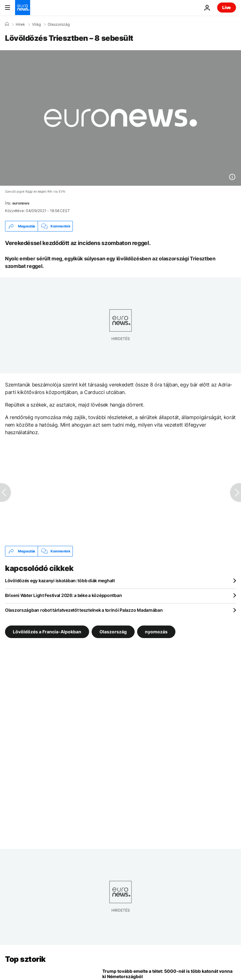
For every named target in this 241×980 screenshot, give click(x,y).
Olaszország (59, 24)
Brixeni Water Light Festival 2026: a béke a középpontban (63, 595)
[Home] (7, 24)
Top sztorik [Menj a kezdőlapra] (25, 959)
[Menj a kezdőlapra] (23, 8)
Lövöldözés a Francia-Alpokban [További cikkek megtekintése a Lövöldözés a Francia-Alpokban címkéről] (47, 632)
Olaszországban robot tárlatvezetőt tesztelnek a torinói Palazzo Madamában (84, 610)
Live (227, 7)
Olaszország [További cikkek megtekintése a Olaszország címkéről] (113, 632)
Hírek (20, 24)
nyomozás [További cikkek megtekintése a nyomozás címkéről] (156, 632)
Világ (36, 24)
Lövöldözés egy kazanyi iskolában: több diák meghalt (60, 581)
